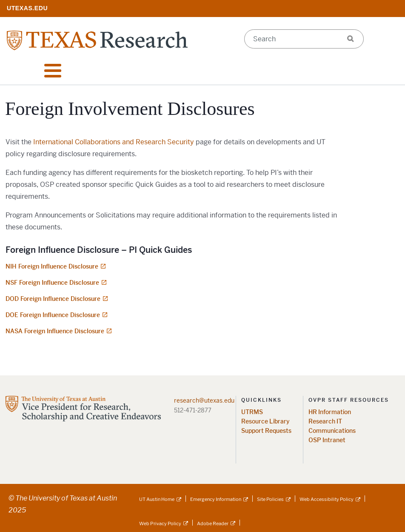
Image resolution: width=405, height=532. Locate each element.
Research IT (325, 422)
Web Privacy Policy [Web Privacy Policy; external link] (160, 523)
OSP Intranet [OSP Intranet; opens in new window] (327, 440)
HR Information (330, 412)
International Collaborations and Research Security (114, 142)
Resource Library (265, 422)
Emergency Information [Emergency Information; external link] (216, 499)
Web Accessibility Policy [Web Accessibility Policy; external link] (327, 499)
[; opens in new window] (27, 8)
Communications (332, 431)
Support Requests (266, 431)
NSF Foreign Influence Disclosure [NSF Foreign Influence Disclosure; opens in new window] (52, 283)
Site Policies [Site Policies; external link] (270, 499)
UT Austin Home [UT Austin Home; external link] (157, 499)
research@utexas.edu (204, 400)
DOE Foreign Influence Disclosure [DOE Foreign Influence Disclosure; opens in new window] (53, 315)
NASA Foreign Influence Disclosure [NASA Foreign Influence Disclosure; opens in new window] (55, 331)
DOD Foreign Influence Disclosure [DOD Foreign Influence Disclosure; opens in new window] (53, 299)
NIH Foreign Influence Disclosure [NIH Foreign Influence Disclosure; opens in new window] (52, 266)
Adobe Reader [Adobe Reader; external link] (213, 523)
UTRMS (252, 412)
